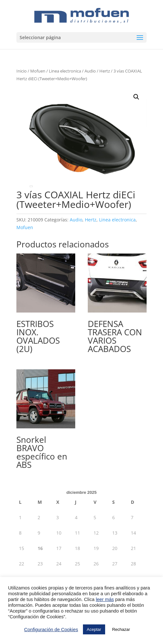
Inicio (22, 71)
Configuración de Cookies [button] (51, 630)
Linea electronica (65, 71)
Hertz (105, 71)
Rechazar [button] (121, 629)
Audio (90, 71)
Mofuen (38, 71)
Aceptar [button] (94, 629)
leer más (105, 599)
